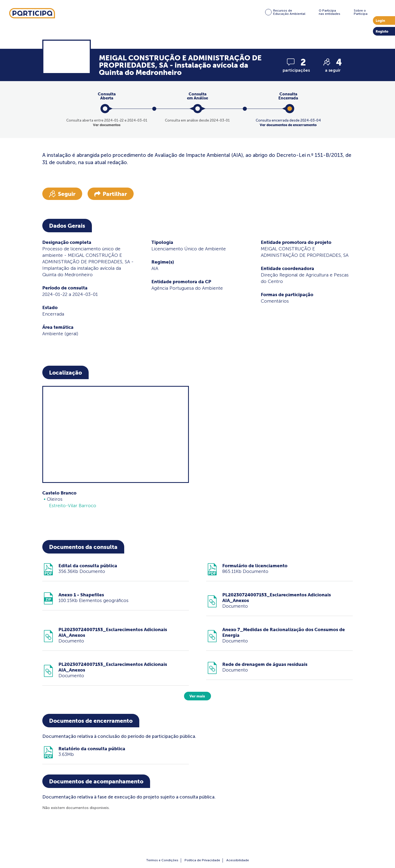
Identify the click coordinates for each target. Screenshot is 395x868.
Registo (382, 31)
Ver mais (197, 696)
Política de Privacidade (202, 860)
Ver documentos (107, 125)
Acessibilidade (238, 860)
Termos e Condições (162, 860)
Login (380, 21)
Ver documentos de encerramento (288, 125)
